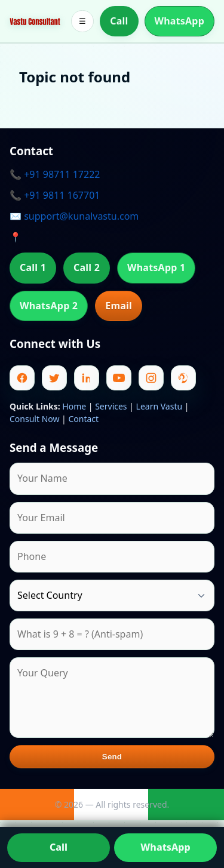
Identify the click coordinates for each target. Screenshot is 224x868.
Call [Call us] (59, 847)
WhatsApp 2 (49, 306)
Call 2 (87, 267)
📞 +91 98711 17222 (55, 174)
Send (112, 757)
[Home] (35, 21)
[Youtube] (119, 378)
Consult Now (34, 419)
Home (74, 406)
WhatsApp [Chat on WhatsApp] (165, 847)
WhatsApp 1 (156, 267)
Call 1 (33, 267)
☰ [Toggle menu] (82, 21)
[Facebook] (22, 378)
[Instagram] (151, 378)
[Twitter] (54, 378)
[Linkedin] (87, 378)
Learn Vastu (159, 406)
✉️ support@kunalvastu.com (74, 216)
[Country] (112, 595)
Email (119, 306)
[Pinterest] (183, 378)
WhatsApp (180, 21)
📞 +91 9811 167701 (55, 195)
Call (119, 21)
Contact (83, 419)
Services (111, 406)
